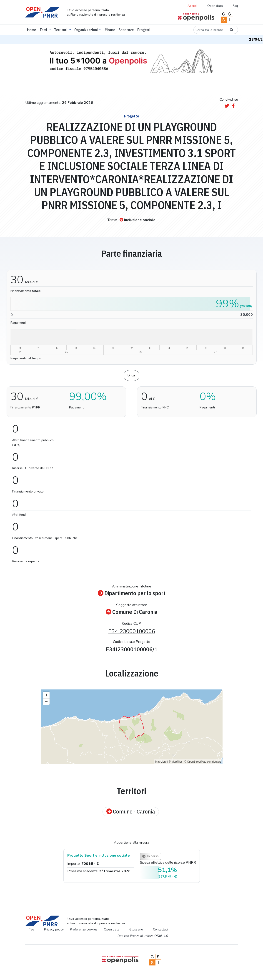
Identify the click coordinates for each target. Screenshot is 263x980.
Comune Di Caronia (132, 612)
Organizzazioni (86, 30)
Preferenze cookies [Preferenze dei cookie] (84, 929)
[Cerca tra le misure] (209, 30)
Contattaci (160, 929)
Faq (235, 6)
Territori (61, 30)
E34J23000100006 (132, 631)
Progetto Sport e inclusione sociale (99, 856)
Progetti (144, 30)
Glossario (136, 929)
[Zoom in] (46, 695)
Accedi (192, 6)
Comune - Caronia (131, 812)
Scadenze (126, 30)
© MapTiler (175, 762)
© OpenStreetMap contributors (203, 762)
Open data (215, 6)
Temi (43, 30)
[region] (132, 727)
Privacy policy (54, 929)
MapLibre (161, 762)
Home (31, 30)
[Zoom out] (46, 702)
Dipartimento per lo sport (132, 593)
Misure (110, 30)
